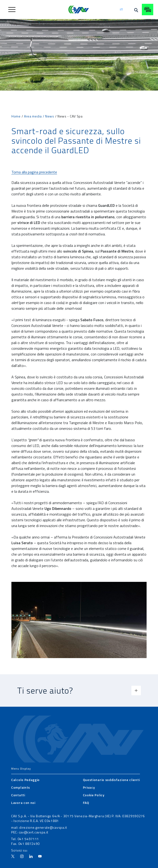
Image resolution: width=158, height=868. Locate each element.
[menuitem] (25, 780)
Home (16, 116)
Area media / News (39, 116)
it (121, 9)
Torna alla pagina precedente (34, 172)
